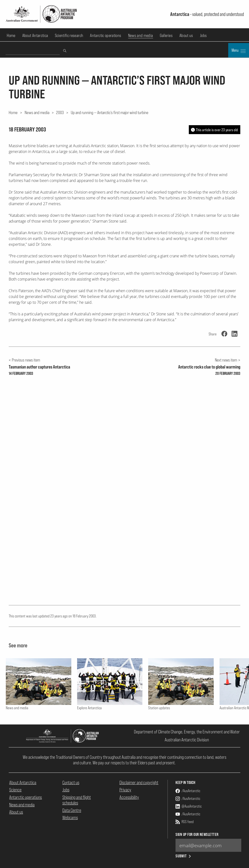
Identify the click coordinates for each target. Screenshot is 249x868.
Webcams (70, 817)
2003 (60, 112)
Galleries (166, 35)
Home (11, 35)
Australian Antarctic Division (187, 740)
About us (186, 35)
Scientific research (69, 35)
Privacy (125, 790)
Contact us (71, 782)
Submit (184, 856)
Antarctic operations (106, 35)
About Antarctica (35, 35)
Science (15, 790)
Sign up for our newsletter (197, 835)
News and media (141, 35)
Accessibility (129, 797)
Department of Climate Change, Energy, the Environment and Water (187, 732)
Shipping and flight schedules (77, 800)
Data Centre (72, 810)
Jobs (203, 35)
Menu (239, 51)
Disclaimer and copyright (139, 782)
